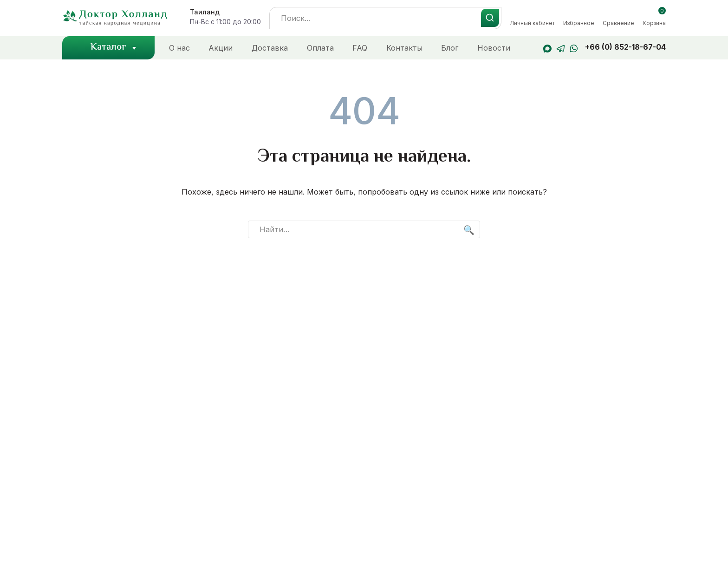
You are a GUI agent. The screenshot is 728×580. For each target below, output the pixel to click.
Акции (221, 48)
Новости (494, 48)
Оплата (320, 48)
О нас (179, 48)
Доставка (270, 48)
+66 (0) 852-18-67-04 (625, 47)
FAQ (360, 48)
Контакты (404, 48)
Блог (450, 48)
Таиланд (205, 12)
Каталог (114, 48)
